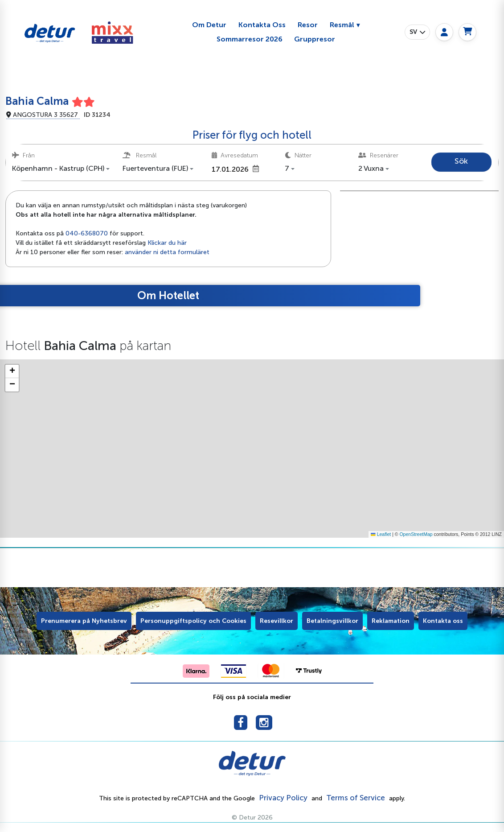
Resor (308, 25)
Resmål (342, 25)
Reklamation (391, 621)
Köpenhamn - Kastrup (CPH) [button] (58, 168)
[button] (417, 32)
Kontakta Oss (262, 25)
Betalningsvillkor (332, 621)
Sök (461, 161)
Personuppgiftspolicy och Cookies (193, 621)
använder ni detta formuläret (167, 252)
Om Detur (209, 25)
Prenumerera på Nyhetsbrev (84, 621)
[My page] (444, 32)
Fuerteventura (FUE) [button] (155, 168)
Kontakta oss (443, 621)
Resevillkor (277, 621)
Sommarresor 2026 (250, 39)
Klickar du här (167, 243)
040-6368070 (87, 233)
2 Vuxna (371, 168)
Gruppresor (315, 39)
